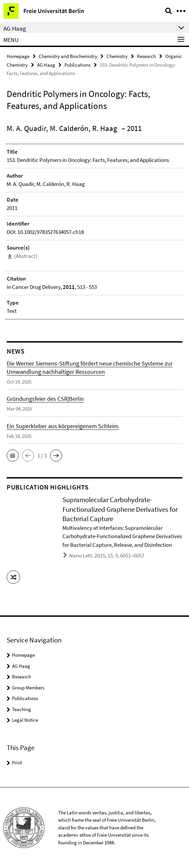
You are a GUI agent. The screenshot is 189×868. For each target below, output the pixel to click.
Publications (77, 65)
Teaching (22, 709)
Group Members (28, 688)
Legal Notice (25, 720)
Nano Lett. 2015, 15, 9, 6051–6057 (107, 555)
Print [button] (17, 763)
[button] (13, 455)
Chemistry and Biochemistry (68, 56)
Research (146, 56)
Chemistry (117, 56)
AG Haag (46, 65)
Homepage (18, 56)
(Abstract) (26, 256)
